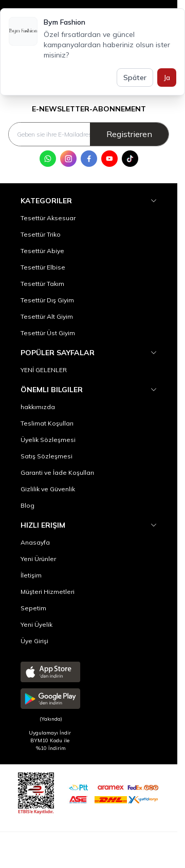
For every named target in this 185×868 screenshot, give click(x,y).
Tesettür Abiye (42, 251)
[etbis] (36, 792)
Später (135, 78)
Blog (27, 505)
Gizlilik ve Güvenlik (48, 489)
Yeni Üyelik (36, 624)
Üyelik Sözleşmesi (48, 440)
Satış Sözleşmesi (47, 456)
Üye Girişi (34, 641)
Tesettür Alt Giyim (47, 316)
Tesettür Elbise (43, 267)
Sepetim (33, 608)
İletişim (31, 575)
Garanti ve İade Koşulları (57, 472)
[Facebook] (89, 159)
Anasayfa (35, 542)
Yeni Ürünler (38, 559)
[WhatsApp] (48, 159)
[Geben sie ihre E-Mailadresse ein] (89, 134)
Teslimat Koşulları (47, 423)
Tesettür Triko (41, 234)
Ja (167, 78)
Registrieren (129, 134)
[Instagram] (68, 159)
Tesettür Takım (42, 284)
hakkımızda (38, 407)
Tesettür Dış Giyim (47, 300)
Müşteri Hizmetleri (48, 592)
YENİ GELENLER (44, 370)
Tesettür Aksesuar (48, 218)
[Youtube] (109, 159)
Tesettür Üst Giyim (48, 333)
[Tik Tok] (130, 159)
